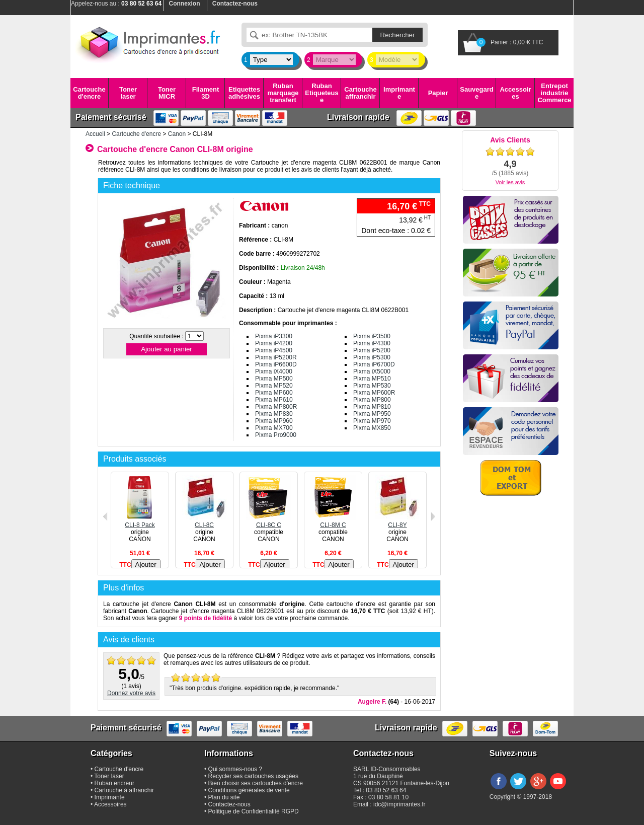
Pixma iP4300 (372, 343)
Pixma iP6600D (276, 364)
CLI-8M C (333, 521)
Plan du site (224, 797)
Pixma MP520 (274, 386)
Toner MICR (167, 93)
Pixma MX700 (274, 428)
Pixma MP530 (372, 386)
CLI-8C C (269, 521)
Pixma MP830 (274, 414)
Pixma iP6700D (374, 364)
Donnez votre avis (131, 693)
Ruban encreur (114, 783)
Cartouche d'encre (89, 93)
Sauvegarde (476, 93)
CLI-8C (204, 521)
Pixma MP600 (274, 393)
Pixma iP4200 (274, 343)
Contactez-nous (229, 804)
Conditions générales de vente (249, 790)
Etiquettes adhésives (244, 93)
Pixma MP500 (274, 379)
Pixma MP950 (372, 414)
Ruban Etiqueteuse (321, 93)
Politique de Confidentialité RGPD (254, 811)
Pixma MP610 (274, 400)
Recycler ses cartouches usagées (253, 776)
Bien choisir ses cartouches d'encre (256, 783)
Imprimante (399, 93)
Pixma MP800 (372, 400)
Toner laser (128, 93)
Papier (438, 93)
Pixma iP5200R (276, 357)
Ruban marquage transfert (283, 93)
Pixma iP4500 (274, 350)
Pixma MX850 (372, 428)
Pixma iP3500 (372, 336)
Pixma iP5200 (372, 350)
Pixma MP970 (372, 421)
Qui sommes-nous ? (235, 769)
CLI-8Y (397, 521)
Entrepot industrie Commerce (554, 93)
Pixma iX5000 (372, 371)
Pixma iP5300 (372, 357)
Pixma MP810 (372, 407)
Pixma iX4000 (274, 371)
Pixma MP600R (374, 393)
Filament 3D (206, 93)
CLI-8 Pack (140, 521)
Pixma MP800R (276, 407)
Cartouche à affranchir (125, 790)
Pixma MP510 (372, 379)
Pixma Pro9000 (276, 435)
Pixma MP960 (274, 421)
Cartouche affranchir (360, 93)
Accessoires (515, 93)
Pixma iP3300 (274, 336)
